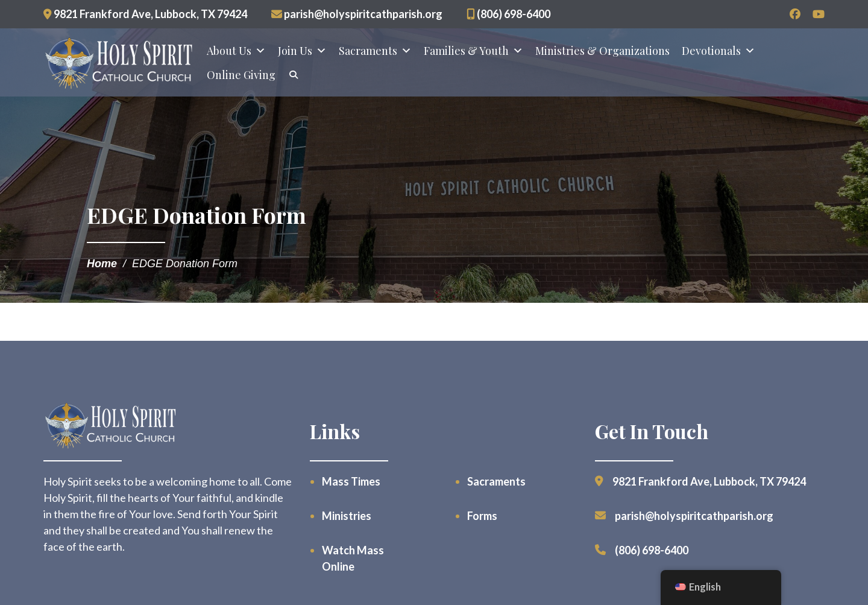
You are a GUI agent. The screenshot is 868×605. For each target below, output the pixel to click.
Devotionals (719, 51)
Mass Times (351, 481)
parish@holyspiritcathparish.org (357, 14)
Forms (482, 516)
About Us (236, 51)
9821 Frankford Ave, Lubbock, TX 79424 (145, 14)
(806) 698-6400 (508, 14)
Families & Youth (473, 51)
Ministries (347, 516)
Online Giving (241, 75)
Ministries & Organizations (602, 51)
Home (102, 264)
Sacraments (375, 51)
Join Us (302, 51)
